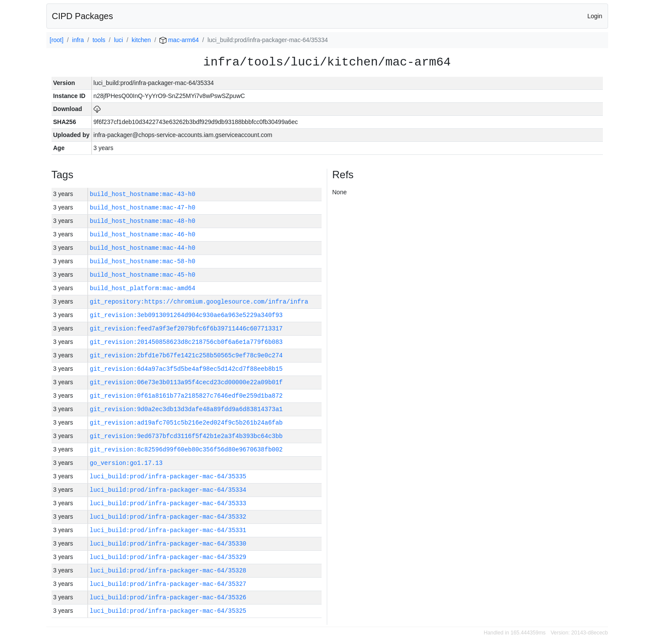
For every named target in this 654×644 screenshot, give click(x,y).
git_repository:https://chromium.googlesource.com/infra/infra (199, 302)
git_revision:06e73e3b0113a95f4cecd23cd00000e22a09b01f (186, 382)
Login (595, 16)
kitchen (141, 40)
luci (119, 40)
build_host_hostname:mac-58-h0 (143, 261)
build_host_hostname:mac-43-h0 (143, 194)
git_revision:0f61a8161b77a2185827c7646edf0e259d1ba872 (186, 396)
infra (78, 40)
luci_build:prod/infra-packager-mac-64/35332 (168, 517)
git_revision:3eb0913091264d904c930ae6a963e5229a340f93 (186, 315)
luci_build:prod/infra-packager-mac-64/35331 (168, 530)
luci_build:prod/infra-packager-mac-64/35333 (168, 503)
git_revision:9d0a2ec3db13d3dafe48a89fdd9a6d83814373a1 (186, 409)
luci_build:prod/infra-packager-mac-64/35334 (168, 490)
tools (99, 40)
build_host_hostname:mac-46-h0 (143, 234)
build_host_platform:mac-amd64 (143, 288)
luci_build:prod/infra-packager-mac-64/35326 (168, 597)
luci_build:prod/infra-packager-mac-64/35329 (168, 557)
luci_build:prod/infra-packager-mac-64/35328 (168, 570)
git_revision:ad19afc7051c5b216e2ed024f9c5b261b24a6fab (186, 423)
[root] (57, 40)
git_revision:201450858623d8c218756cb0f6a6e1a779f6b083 (186, 342)
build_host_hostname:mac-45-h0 (143, 275)
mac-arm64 (179, 40)
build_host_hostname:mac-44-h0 (143, 248)
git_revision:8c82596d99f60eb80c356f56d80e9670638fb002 (186, 449)
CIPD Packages (83, 16)
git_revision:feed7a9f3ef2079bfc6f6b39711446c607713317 (186, 329)
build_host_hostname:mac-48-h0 (143, 221)
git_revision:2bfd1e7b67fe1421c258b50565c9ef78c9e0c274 (186, 355)
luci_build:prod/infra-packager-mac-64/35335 (168, 476)
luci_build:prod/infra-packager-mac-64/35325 (168, 611)
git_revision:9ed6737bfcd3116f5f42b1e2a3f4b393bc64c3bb (186, 436)
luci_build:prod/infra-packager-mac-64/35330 (168, 544)
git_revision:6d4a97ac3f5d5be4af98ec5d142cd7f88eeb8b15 (186, 369)
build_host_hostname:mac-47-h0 (143, 208)
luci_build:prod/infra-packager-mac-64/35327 (168, 584)
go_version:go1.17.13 (126, 463)
